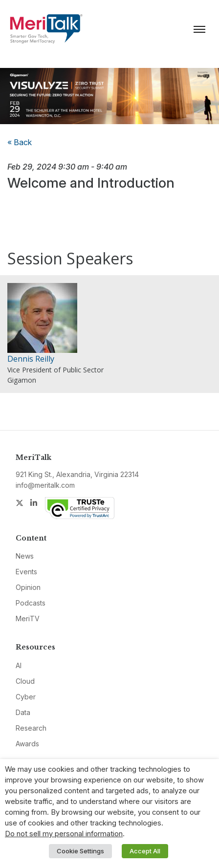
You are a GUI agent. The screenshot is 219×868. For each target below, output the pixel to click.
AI (19, 665)
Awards (27, 744)
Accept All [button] (145, 851)
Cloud (25, 681)
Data (23, 712)
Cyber (26, 697)
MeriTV (28, 618)
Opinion (28, 587)
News (25, 556)
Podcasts (31, 603)
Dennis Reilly (31, 359)
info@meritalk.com (45, 485)
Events (26, 572)
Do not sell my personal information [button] (64, 834)
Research (31, 728)
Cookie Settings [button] (80, 851)
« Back (20, 142)
